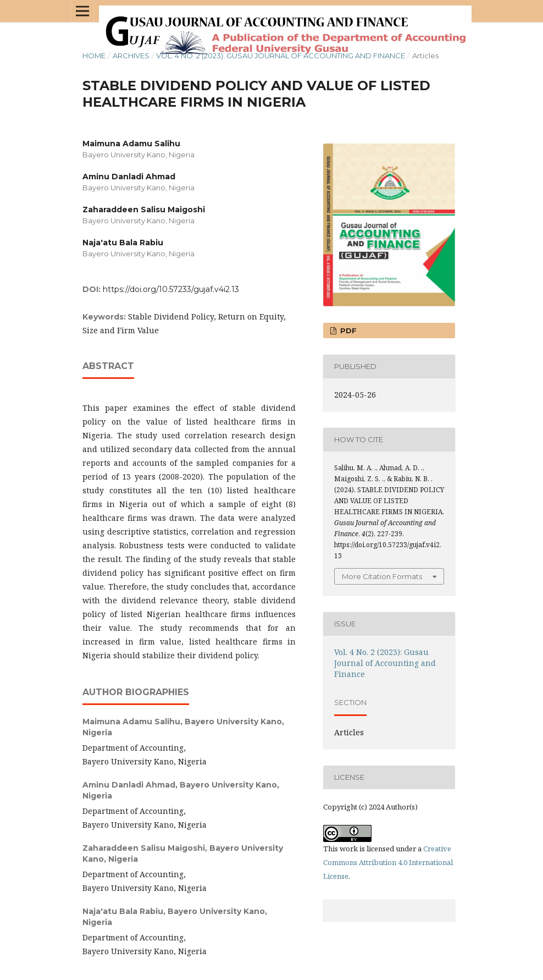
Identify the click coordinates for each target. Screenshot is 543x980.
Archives (131, 56)
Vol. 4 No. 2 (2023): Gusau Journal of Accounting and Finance (281, 56)
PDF (347, 331)
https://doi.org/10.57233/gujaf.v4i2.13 (171, 289)
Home (94, 56)
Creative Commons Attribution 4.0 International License (388, 862)
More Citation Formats (382, 576)
